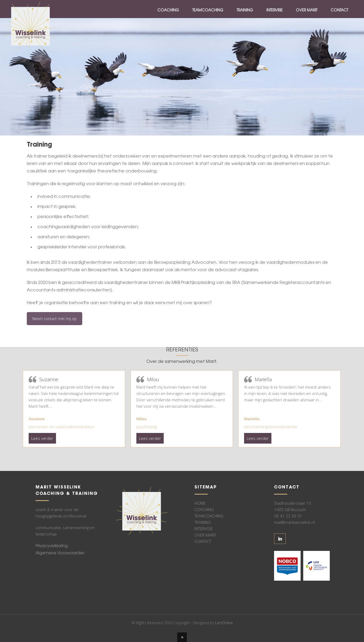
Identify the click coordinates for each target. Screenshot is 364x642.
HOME (200, 503)
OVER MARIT (205, 535)
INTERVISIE (204, 529)
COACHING (204, 509)
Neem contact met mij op (55, 319)
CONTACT (203, 541)
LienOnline (224, 623)
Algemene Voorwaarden (60, 553)
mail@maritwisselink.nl (294, 522)
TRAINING (203, 522)
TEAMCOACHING (209, 516)
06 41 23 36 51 (288, 516)
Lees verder (42, 438)
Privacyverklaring (52, 546)
